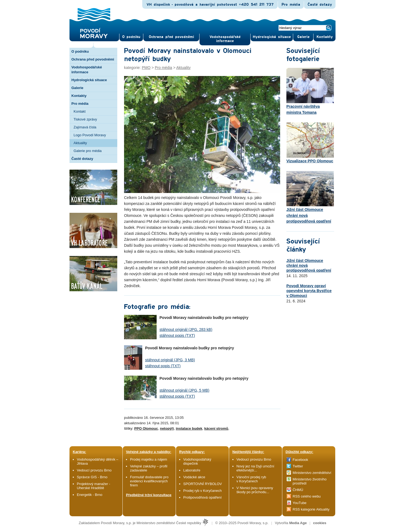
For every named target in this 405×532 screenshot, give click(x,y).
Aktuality (80, 143)
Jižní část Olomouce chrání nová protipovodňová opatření (310, 197)
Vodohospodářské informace (225, 39)
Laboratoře (192, 470)
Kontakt (80, 111)
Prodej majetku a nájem (149, 459)
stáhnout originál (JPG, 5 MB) (185, 390)
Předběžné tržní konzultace (149, 495)
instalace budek (189, 428)
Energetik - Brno (90, 495)
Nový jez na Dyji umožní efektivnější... (255, 468)
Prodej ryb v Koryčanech (202, 491)
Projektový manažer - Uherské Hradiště (94, 486)
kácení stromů (216, 428)
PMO (146, 68)
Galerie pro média (88, 151)
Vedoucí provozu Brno (94, 470)
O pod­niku (131, 37)
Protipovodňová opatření (202, 497)
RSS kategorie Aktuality (311, 509)
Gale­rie (303, 37)
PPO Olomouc (146, 428)
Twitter (298, 466)
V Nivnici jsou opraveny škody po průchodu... (255, 490)
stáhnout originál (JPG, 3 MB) (170, 360)
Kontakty (79, 96)
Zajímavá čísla (85, 127)
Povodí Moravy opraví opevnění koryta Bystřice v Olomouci (309, 291)
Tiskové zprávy (85, 119)
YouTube (300, 503)
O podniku (80, 51)
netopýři (167, 428)
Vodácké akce (194, 477)
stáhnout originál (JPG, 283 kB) (186, 330)
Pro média (291, 5)
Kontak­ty (325, 37)
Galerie (77, 88)
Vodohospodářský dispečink (197, 461)
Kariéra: (79, 452)
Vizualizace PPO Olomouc (310, 143)
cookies (320, 523)
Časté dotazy (320, 5)
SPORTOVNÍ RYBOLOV (202, 484)
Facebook (300, 460)
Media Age (298, 523)
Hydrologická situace (272, 37)
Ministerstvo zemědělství (312, 473)
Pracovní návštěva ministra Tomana (310, 91)
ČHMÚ (298, 490)
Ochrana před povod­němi (171, 37)
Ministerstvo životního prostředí (310, 481)
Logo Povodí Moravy (90, 135)
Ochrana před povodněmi (93, 59)
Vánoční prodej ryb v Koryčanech (251, 479)
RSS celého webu (307, 496)
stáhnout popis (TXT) (177, 335)
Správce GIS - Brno (92, 477)
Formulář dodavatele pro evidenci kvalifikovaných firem (149, 481)
